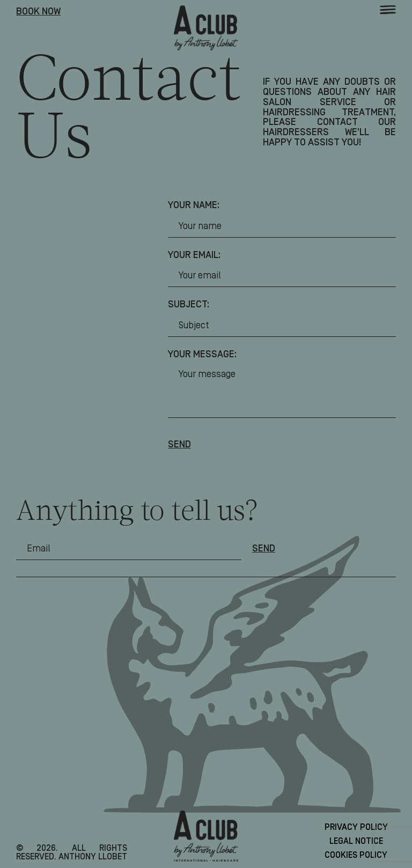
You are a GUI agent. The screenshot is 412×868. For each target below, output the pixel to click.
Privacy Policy (356, 827)
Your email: (194, 256)
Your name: (194, 206)
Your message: (202, 355)
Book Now (38, 12)
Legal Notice (356, 841)
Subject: (189, 305)
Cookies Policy (356, 855)
